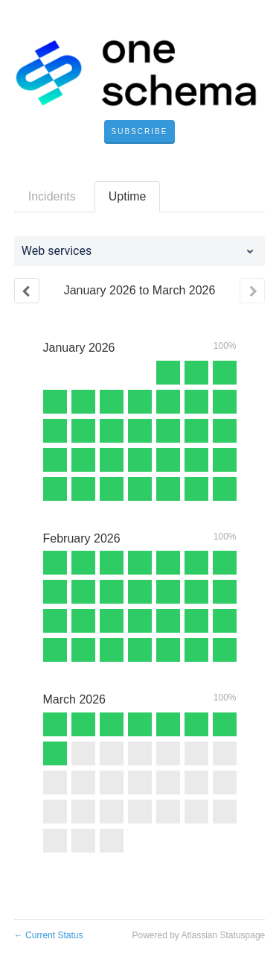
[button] (140, 132)
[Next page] (252, 291)
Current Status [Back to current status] (49, 935)
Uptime (128, 196)
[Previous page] (27, 291)
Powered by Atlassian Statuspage (198, 935)
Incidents (52, 196)
